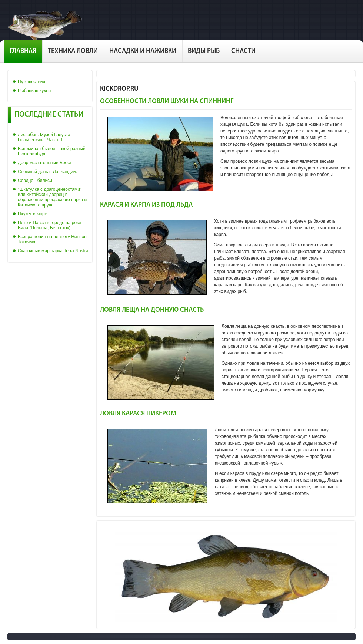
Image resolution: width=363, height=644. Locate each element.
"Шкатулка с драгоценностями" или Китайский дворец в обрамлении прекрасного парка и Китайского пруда (52, 197)
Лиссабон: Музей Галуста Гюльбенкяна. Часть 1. (44, 137)
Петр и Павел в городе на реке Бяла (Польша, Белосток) (49, 225)
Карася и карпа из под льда (146, 205)
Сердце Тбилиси (35, 181)
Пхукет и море (32, 214)
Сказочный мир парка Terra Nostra (53, 251)
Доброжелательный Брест (45, 163)
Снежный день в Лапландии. (47, 172)
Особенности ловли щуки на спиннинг (167, 102)
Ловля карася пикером (138, 414)
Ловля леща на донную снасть (152, 310)
